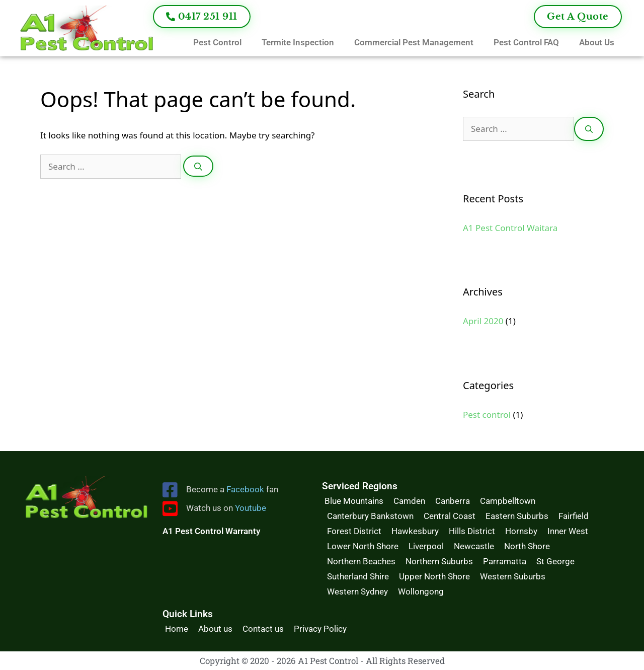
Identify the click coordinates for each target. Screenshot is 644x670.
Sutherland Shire (358, 576)
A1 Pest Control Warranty (211, 531)
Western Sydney (357, 591)
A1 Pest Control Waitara (510, 228)
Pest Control (217, 42)
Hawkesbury (415, 531)
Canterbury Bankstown (370, 516)
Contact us (263, 629)
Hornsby (521, 531)
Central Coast (450, 516)
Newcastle (474, 546)
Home (177, 629)
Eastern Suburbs (517, 516)
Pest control (487, 415)
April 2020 (483, 321)
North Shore (527, 546)
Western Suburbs (513, 576)
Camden (409, 501)
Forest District (354, 531)
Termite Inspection (298, 42)
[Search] (198, 166)
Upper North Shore (434, 576)
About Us (597, 42)
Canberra (453, 501)
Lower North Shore (363, 546)
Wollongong (421, 591)
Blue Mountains (354, 501)
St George (555, 561)
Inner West (568, 531)
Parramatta (505, 561)
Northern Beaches (361, 561)
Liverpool (426, 546)
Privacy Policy (320, 629)
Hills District (472, 531)
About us (215, 629)
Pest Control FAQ (526, 42)
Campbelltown (508, 501)
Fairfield (574, 516)
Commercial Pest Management (414, 42)
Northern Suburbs (439, 561)
